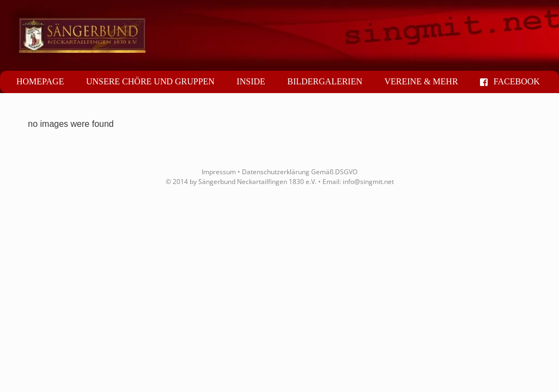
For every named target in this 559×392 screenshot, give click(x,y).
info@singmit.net (368, 182)
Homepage (40, 81)
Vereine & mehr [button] (421, 81)
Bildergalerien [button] (325, 81)
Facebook (510, 81)
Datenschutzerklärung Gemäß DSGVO (300, 172)
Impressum (219, 172)
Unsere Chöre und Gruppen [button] (150, 81)
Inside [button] (251, 81)
